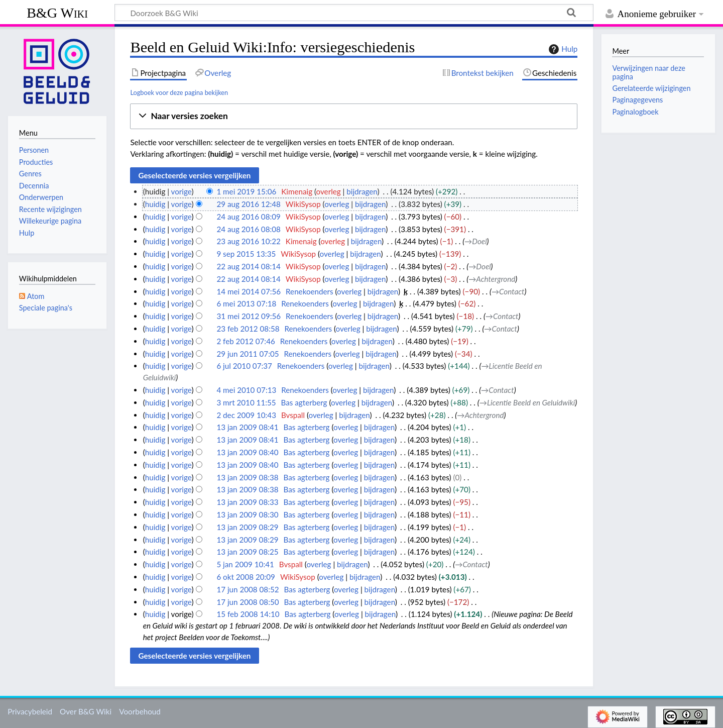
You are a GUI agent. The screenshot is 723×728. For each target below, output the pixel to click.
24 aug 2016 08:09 (248, 217)
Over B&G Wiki (86, 711)
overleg (329, 191)
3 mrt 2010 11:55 (246, 402)
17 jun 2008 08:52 (248, 589)
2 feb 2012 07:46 (246, 341)
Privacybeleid (30, 711)
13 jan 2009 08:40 (247, 452)
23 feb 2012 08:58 (248, 329)
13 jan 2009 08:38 (247, 477)
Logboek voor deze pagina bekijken (179, 92)
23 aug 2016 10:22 (248, 241)
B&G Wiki (57, 13)
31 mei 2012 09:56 (249, 316)
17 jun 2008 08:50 (248, 602)
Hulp (562, 49)
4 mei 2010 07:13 (246, 390)
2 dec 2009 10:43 (246, 415)
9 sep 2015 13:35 (246, 254)
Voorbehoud (140, 711)
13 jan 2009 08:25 (247, 552)
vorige (182, 191)
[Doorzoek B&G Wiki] (354, 13)
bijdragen (362, 191)
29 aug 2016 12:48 (248, 204)
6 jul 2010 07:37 (244, 366)
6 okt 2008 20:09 (246, 577)
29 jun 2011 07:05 (248, 354)
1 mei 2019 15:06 (246, 191)
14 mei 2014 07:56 (249, 291)
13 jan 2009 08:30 (247, 514)
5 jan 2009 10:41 (245, 564)
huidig (155, 204)
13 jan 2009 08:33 (247, 502)
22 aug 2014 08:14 (248, 266)
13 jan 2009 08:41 (247, 427)
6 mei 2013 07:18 (246, 303)
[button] (354, 116)
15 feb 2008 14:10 (248, 614)
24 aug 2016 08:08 (248, 229)
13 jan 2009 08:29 (247, 527)
